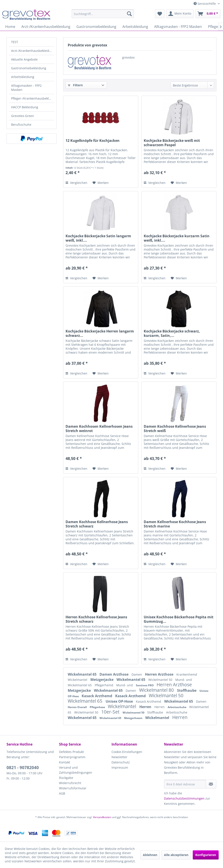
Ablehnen (150, 855)
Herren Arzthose (160, 674)
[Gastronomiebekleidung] (96, 27)
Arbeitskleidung (23, 77)
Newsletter (119, 757)
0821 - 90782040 (23, 768)
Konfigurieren (206, 855)
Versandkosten (102, 817)
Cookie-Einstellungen (127, 752)
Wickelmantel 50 (161, 680)
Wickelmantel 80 (157, 690)
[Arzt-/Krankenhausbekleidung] (46, 27)
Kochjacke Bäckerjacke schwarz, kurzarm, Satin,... (172, 333)
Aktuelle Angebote (24, 59)
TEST (15, 42)
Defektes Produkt (71, 752)
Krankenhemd (187, 674)
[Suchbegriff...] (103, 14)
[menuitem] (103, 14)
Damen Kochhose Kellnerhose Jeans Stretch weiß (175, 429)
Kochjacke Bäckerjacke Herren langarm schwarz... (100, 333)
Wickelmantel (78, 680)
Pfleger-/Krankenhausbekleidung (33, 98)
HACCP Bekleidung (25, 107)
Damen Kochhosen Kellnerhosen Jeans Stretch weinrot (99, 429)
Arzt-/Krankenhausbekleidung (33, 51)
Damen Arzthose (114, 674)
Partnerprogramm (72, 757)
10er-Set (111, 712)
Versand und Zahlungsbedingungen (76, 770)
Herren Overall (78, 707)
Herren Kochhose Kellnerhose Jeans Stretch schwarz (96, 619)
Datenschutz (121, 762)
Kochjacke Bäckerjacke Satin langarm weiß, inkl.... (98, 238)
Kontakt (65, 762)
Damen (137, 674)
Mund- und (184, 680)
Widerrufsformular (73, 788)
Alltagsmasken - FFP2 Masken (26, 88)
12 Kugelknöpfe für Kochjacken (93, 141)
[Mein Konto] (180, 14)
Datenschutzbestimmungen (184, 798)
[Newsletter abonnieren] (211, 784)
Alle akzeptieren (176, 855)
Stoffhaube (187, 690)
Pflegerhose (98, 707)
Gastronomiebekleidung (29, 68)
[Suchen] (129, 14)
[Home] (10, 27)
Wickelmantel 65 (83, 674)
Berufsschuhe (21, 125)
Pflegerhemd (104, 685)
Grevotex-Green (23, 116)
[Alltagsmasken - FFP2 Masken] (178, 27)
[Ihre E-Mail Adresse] (185, 784)
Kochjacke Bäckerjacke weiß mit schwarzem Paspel (172, 143)
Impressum (120, 767)
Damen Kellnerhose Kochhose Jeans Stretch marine (175, 524)
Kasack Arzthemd (97, 696)
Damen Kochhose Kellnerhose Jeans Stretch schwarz (97, 524)
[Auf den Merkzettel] (101, 183)
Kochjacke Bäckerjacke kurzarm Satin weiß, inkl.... (177, 238)
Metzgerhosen (134, 718)
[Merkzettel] (160, 14)
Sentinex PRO (145, 685)
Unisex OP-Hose (120, 701)
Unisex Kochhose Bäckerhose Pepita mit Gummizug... (179, 619)
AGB (62, 793)
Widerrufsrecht (70, 783)
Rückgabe (66, 778)
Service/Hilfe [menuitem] (205, 4)
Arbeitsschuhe (177, 707)
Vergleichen (76, 183)
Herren (146, 707)
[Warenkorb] (208, 14)
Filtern (75, 85)
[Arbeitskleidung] (135, 27)
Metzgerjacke (102, 680)
